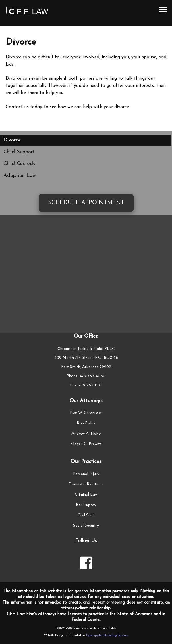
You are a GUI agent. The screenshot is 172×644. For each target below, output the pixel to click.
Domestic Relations (86, 484)
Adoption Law (20, 176)
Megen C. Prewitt (86, 444)
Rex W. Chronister (86, 413)
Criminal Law (86, 495)
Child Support (19, 152)
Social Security (86, 526)
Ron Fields (86, 423)
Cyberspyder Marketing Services (107, 635)
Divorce (12, 140)
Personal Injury (86, 474)
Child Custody (20, 164)
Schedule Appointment (86, 203)
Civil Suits (86, 515)
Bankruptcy (86, 505)
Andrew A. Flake (86, 434)
